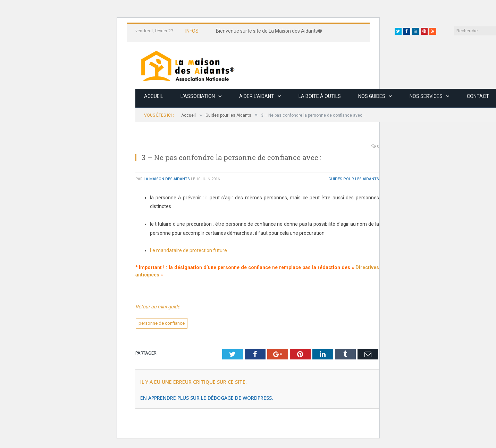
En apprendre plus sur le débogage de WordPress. (207, 398)
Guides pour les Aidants (354, 179)
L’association (198, 96)
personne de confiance (162, 323)
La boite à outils (320, 96)
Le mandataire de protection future (188, 250)
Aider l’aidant (257, 96)
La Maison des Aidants (167, 179)
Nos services (426, 96)
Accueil (154, 96)
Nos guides (372, 96)
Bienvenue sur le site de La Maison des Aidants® (269, 31)
